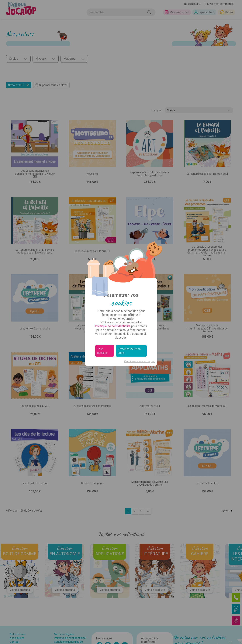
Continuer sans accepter (140, 361)
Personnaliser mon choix (129, 351)
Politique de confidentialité (113, 326)
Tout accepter (102, 351)
